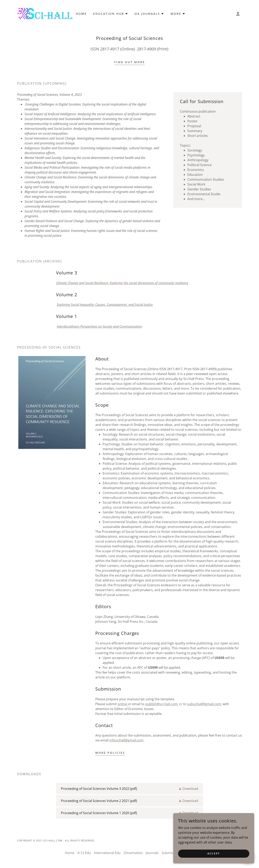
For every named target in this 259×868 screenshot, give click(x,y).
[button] (238, 14)
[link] (45, 13)
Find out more (129, 62)
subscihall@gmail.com (204, 704)
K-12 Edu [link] (84, 853)
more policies (110, 753)
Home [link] (81, 14)
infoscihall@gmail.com (126, 740)
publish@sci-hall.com (161, 704)
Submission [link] (171, 853)
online (123, 704)
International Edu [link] (107, 853)
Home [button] (70, 853)
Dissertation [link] (133, 853)
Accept (214, 854)
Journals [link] (152, 853)
